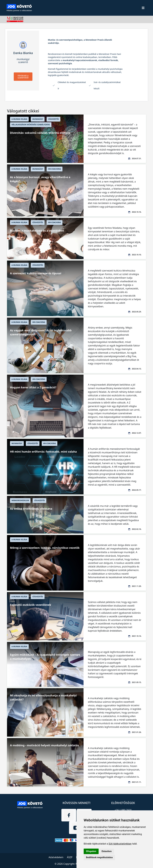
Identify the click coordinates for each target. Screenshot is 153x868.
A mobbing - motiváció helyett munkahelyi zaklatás (44, 745)
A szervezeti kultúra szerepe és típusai (36, 273)
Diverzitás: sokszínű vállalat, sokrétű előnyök (40, 133)
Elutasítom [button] (107, 851)
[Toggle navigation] (143, 8)
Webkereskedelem (20, 500)
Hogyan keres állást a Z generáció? (33, 387)
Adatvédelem (56, 857)
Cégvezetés (53, 119)
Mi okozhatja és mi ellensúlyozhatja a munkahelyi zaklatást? (43, 697)
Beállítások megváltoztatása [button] (99, 857)
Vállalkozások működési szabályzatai (31, 125)
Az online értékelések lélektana (31, 509)
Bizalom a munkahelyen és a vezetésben (37, 231)
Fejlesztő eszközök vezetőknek (31, 605)
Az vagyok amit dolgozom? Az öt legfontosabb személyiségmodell (41, 332)
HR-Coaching (55, 169)
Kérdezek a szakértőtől (23, 77)
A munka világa (19, 119)
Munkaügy (38, 119)
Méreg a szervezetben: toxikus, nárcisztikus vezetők (45, 548)
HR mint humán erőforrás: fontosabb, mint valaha (43, 452)
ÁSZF (70, 857)
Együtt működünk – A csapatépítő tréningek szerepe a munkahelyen (45, 657)
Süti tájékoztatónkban (120, 844)
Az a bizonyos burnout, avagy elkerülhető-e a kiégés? (40, 179)
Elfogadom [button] (91, 851)
